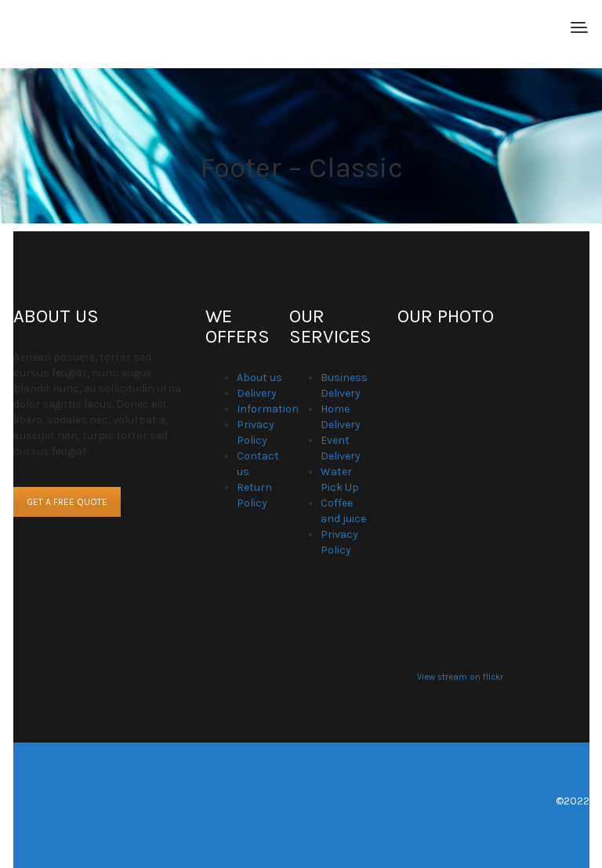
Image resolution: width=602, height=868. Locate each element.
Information (268, 409)
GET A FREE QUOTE (67, 502)
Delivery (257, 393)
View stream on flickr (460, 677)
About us (259, 378)
